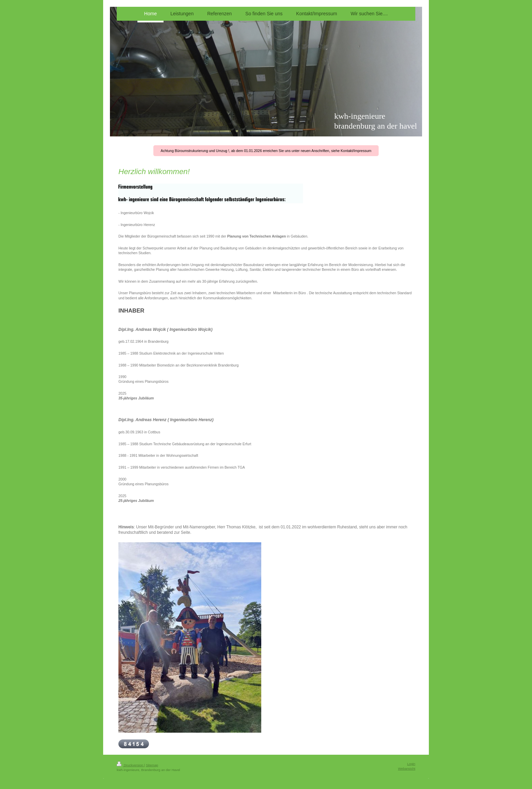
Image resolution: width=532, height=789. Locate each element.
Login (411, 764)
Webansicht (407, 768)
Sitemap (152, 765)
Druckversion (130, 765)
